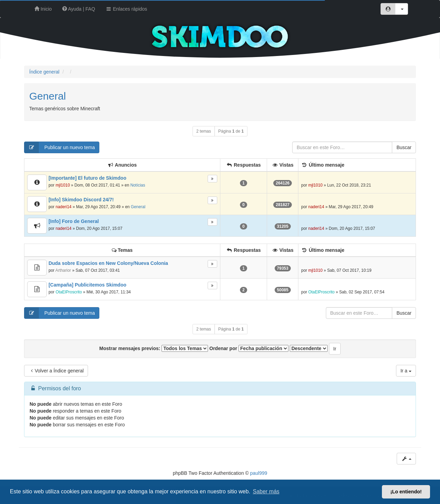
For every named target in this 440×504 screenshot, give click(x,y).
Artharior (63, 270)
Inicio (43, 9)
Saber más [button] (266, 491)
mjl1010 (63, 185)
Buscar (404, 147)
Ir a (406, 371)
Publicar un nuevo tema (60, 147)
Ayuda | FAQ (79, 9)
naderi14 (64, 207)
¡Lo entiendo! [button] (406, 492)
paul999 (259, 473)
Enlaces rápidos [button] (126, 9)
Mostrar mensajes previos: (154, 348)
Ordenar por (249, 348)
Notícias (138, 185)
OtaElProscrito (69, 292)
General (48, 96)
